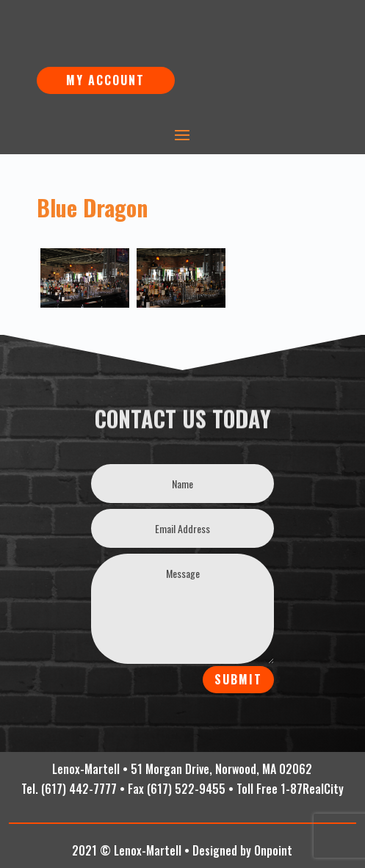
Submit (238, 679)
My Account (105, 80)
